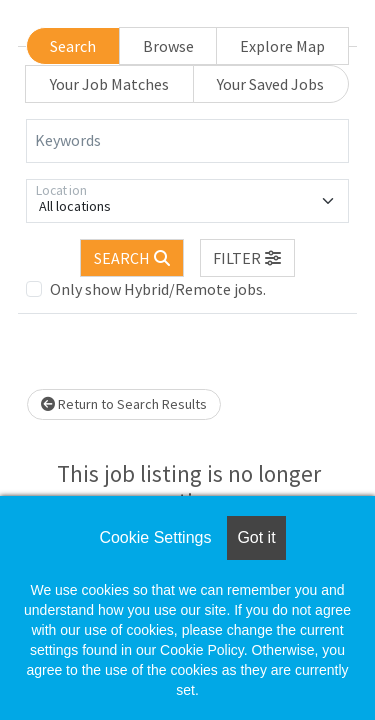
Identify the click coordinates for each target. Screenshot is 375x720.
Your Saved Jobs (270, 84)
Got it (256, 537)
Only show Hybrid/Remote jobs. (158, 289)
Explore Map (282, 46)
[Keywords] (187, 141)
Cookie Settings (155, 537)
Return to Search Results (124, 404)
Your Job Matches (109, 84)
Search (73, 46)
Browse (168, 46)
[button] (248, 258)
